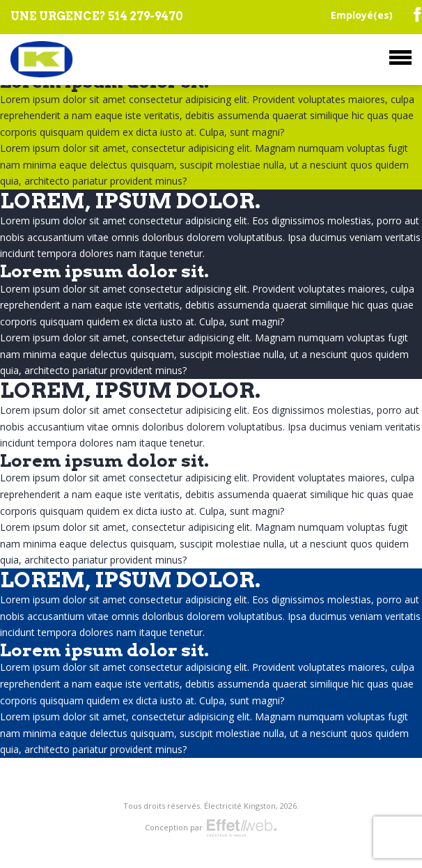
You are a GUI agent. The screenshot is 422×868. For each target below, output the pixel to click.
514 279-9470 (146, 16)
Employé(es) (362, 15)
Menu (400, 57)
